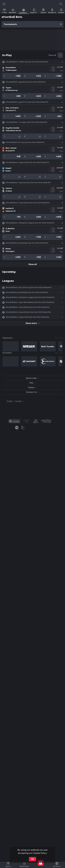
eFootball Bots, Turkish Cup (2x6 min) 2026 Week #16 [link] (27, 62)
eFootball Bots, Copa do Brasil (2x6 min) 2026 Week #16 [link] (28, 183)
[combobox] (13, 401)
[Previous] (57, 338)
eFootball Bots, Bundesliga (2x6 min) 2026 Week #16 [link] (27, 243)
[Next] (61, 338)
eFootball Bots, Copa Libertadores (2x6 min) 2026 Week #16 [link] (30, 302)
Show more (32, 323)
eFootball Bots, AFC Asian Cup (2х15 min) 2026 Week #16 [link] (29, 288)
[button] (32, 62)
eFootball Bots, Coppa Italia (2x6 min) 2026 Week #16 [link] (27, 162)
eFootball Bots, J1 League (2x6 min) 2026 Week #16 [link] (27, 122)
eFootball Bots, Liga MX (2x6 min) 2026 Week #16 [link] (26, 82)
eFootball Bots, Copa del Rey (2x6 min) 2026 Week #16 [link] (28, 203)
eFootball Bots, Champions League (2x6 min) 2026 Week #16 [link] (30, 223)
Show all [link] (52, 55)
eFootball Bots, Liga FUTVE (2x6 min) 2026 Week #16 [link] (27, 102)
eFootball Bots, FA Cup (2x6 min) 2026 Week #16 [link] (25, 142)
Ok (32, 859)
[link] (4, 11)
